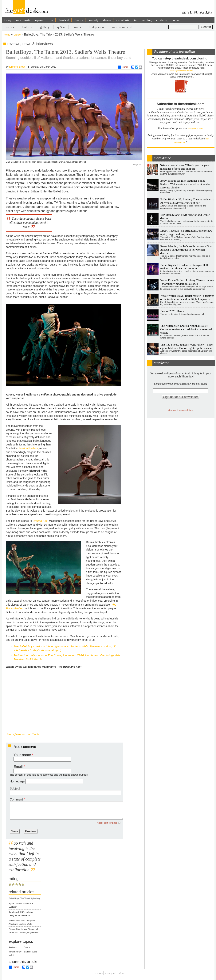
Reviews (13, 947)
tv (135, 20)
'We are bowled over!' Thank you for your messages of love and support (185, 167)
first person (96, 27)
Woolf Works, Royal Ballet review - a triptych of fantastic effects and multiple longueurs (187, 297)
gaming (146, 20)
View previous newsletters (181, 410)
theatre (78, 20)
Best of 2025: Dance (172, 311)
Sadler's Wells (31, 952)
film (50, 20)
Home (7, 35)
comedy (93, 20)
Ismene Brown (18, 67)
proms (77, 27)
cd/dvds (161, 20)
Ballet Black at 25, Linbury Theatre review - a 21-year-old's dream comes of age (187, 201)
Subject (15, 788)
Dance (17, 35)
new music (23, 20)
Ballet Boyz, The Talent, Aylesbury (24, 898)
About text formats (107, 823)
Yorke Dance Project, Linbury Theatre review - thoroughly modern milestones (187, 282)
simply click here (195, 129)
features (27, 27)
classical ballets (28, 448)
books (175, 20)
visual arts (123, 20)
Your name (22, 755)
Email (18, 767)
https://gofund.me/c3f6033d (182, 71)
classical (64, 20)
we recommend (122, 27)
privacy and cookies (115, 973)
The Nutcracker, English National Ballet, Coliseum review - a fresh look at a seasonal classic (186, 329)
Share (123, 67)
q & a (61, 27)
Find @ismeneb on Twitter (23, 734)
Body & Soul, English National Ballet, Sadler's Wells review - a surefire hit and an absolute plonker (186, 184)
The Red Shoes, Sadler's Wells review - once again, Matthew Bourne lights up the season (186, 346)
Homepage (17, 781)
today (8, 20)
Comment (16, 799)
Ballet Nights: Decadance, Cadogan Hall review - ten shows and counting (184, 267)
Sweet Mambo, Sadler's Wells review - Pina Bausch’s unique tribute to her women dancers (186, 250)
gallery (45, 27)
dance (107, 20)
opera (39, 20)
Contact (99, 973)
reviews (9, 27)
